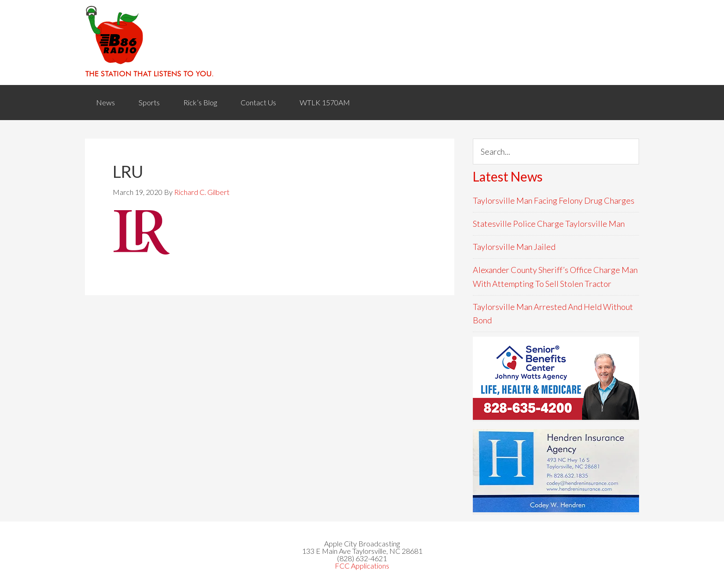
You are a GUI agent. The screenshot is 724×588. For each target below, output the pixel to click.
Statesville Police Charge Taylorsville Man (549, 224)
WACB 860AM (362, 42)
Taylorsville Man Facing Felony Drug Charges (554, 200)
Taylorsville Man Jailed (514, 247)
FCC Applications (362, 566)
